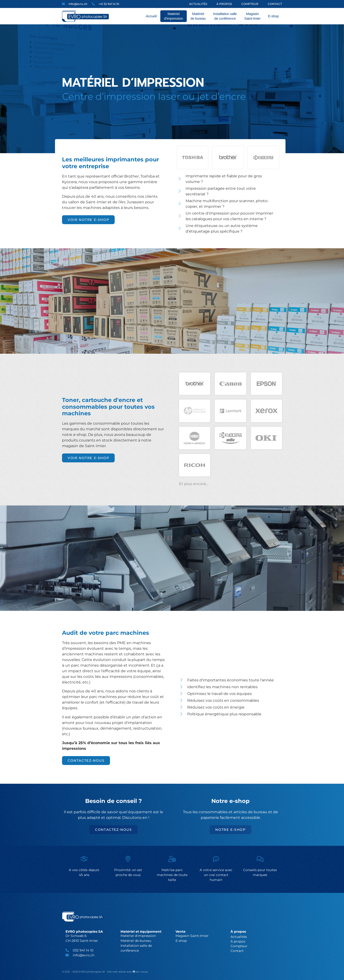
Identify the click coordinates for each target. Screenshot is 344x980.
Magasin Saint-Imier (252, 16)
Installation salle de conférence (225, 16)
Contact (275, 4)
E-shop (273, 16)
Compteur (250, 4)
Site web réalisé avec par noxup (128, 972)
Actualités (198, 4)
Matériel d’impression (174, 16)
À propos (224, 4)
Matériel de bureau (198, 16)
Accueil (151, 16)
